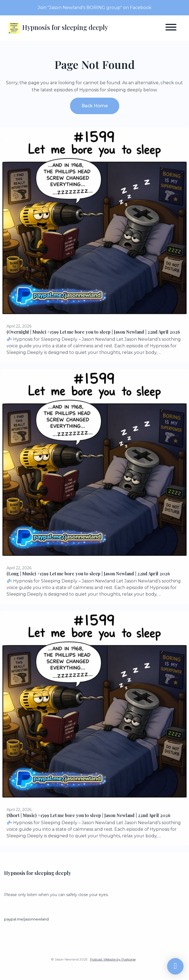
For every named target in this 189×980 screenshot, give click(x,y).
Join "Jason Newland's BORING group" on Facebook (95, 8)
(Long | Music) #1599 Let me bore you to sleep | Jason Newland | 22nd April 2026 (88, 574)
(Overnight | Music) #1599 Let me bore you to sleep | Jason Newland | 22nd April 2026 (93, 332)
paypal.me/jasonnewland (26, 919)
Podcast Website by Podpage (113, 959)
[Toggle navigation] (171, 28)
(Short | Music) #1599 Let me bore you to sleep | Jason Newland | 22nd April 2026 (88, 815)
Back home (95, 106)
